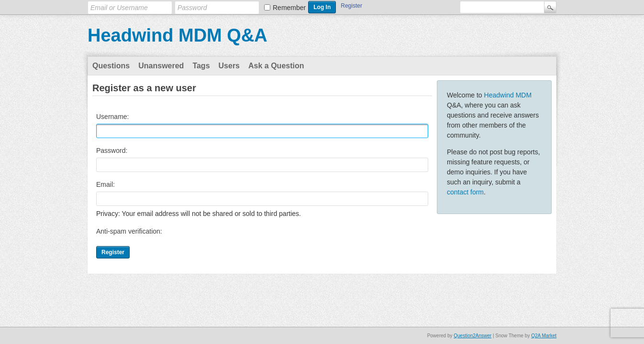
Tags (201, 66)
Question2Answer (472, 336)
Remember (289, 8)
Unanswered (161, 66)
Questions (111, 66)
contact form (465, 192)
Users (229, 66)
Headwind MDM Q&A (178, 35)
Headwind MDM (508, 95)
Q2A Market (544, 336)
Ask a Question (276, 66)
